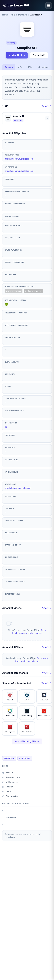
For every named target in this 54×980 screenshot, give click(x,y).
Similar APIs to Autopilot (17, 683)
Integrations (43, 67)
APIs (13, 15)
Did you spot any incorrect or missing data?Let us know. (23, 836)
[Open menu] (49, 6)
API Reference (10, 782)
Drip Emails (25, 758)
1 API (5, 106)
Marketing (23, 15)
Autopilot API (36, 15)
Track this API (39, 55)
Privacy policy (10, 796)
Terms (7, 791)
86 (6, 427)
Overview (9, 67)
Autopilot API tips (12, 647)
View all (47, 106)
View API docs (17, 55)
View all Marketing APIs (27, 741)
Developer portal (11, 777)
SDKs (30, 67)
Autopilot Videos (12, 608)
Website (7, 773)
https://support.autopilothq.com (19, 159)
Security (7, 787)
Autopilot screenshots (15, 673)
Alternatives (9, 818)
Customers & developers (16, 804)
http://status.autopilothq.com (18, 488)
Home (5, 15)
